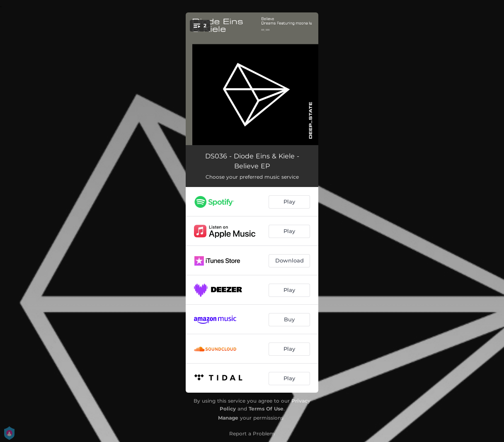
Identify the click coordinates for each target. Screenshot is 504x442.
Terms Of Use (266, 409)
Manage (228, 418)
